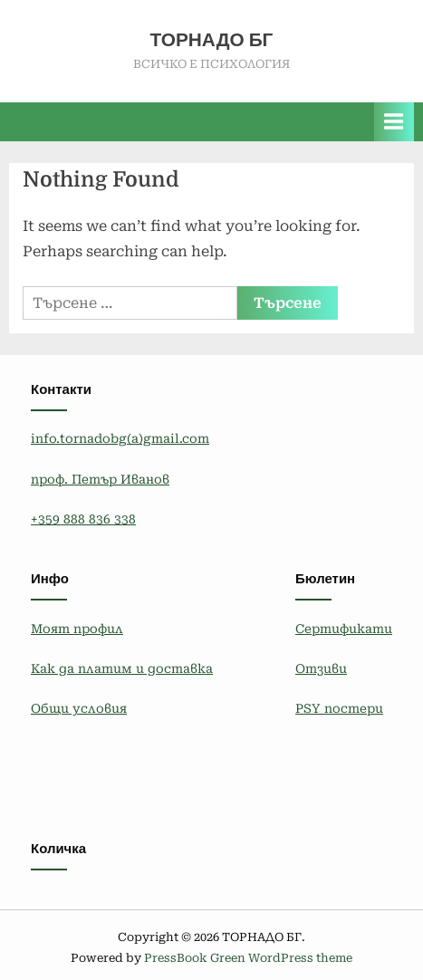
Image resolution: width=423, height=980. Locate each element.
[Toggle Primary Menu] (394, 122)
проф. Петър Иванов (100, 479)
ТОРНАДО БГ (212, 40)
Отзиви (321, 668)
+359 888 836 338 (83, 519)
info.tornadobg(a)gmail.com (120, 438)
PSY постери (339, 708)
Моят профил (77, 629)
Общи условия (79, 708)
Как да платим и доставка (122, 668)
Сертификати (344, 629)
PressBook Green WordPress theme (248, 958)
